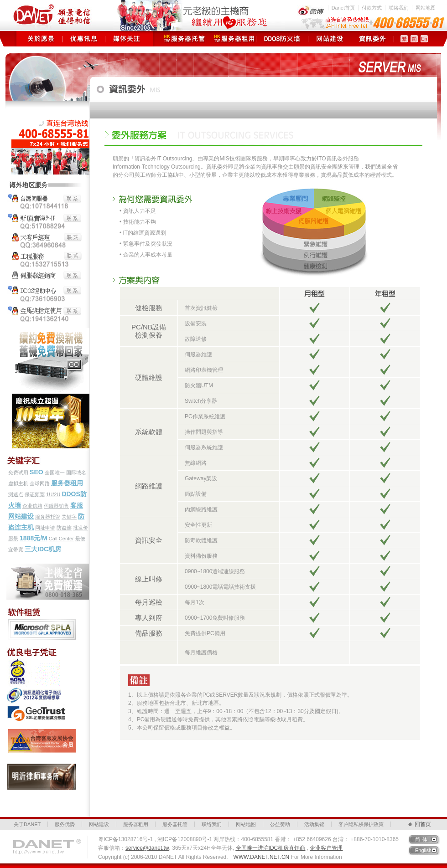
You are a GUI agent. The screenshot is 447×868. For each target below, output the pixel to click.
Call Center (61, 539)
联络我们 (399, 8)
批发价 (81, 528)
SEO (36, 472)
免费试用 (18, 473)
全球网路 (40, 483)
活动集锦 (314, 824)
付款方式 (372, 8)
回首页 (423, 824)
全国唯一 (55, 473)
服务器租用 (231, 39)
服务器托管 (181, 39)
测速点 (16, 494)
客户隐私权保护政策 (361, 824)
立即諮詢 (314, 652)
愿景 (13, 539)
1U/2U (53, 494)
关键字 (69, 517)
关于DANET (27, 824)
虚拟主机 (18, 483)
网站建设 (330, 39)
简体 (422, 839)
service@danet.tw (147, 848)
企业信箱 (32, 506)
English (423, 850)
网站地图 (426, 8)
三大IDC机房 (43, 549)
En (424, 39)
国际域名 (76, 473)
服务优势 (65, 824)
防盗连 (64, 528)
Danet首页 (343, 8)
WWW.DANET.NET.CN (262, 857)
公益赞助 (280, 824)
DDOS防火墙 (282, 39)
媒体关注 (127, 39)
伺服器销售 (56, 506)
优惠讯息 (84, 39)
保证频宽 (35, 494)
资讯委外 (372, 39)
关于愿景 (41, 39)
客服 (77, 505)
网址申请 (45, 528)
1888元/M (34, 538)
